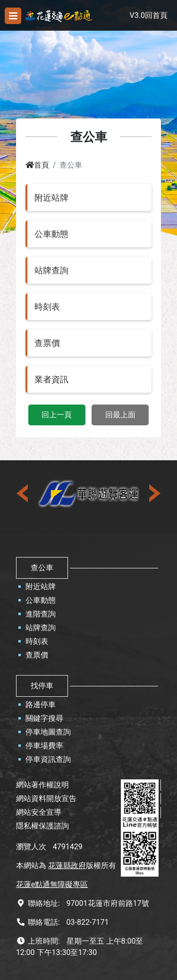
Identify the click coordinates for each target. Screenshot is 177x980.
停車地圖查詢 (48, 732)
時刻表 (37, 641)
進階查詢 (41, 614)
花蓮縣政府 (67, 866)
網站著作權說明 (42, 785)
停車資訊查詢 (48, 759)
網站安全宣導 (39, 812)
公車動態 (41, 600)
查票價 (37, 655)
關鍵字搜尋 (44, 718)
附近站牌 (41, 587)
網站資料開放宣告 (46, 798)
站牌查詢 (41, 628)
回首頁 (156, 15)
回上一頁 (57, 415)
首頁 (37, 165)
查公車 (42, 568)
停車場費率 (44, 746)
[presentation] (23, 493)
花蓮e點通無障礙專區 (52, 884)
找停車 (42, 686)
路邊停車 (41, 705)
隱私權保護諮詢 (42, 826)
